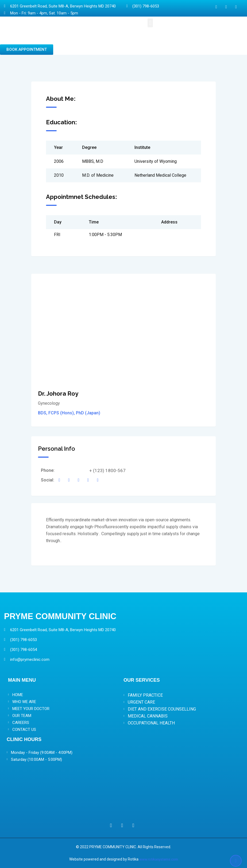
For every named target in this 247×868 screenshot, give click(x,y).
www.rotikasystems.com (159, 859)
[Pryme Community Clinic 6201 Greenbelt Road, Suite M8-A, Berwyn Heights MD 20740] (124, 790)
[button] (150, 23)
